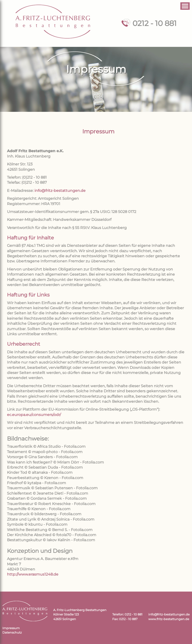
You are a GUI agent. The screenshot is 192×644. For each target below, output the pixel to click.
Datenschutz (12, 633)
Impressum (11, 628)
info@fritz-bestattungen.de (60, 191)
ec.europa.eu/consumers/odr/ (34, 415)
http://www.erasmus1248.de (33, 574)
